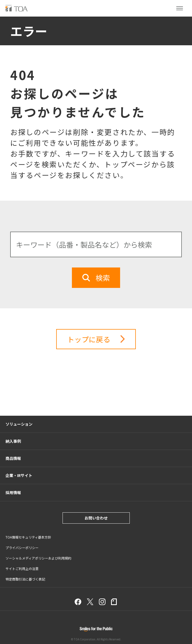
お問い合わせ (96, 518)
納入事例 (13, 441)
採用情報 (13, 492)
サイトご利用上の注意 (22, 569)
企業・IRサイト (19, 475)
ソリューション (19, 424)
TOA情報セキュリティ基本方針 (28, 537)
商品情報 (13, 458)
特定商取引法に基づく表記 (25, 579)
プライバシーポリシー (22, 548)
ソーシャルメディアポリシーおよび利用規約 (38, 558)
